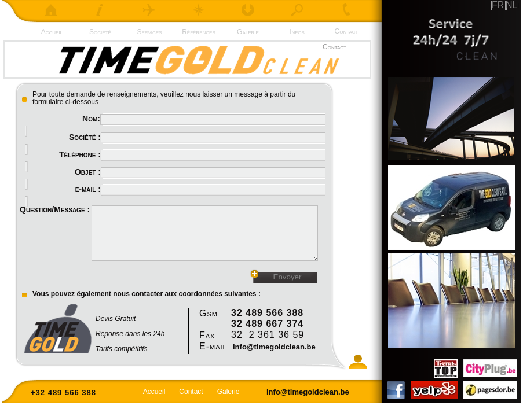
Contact (347, 31)
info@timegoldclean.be (274, 347)
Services (150, 32)
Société (100, 32)
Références (199, 32)
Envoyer (288, 277)
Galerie (248, 32)
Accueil (51, 32)
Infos (297, 32)
